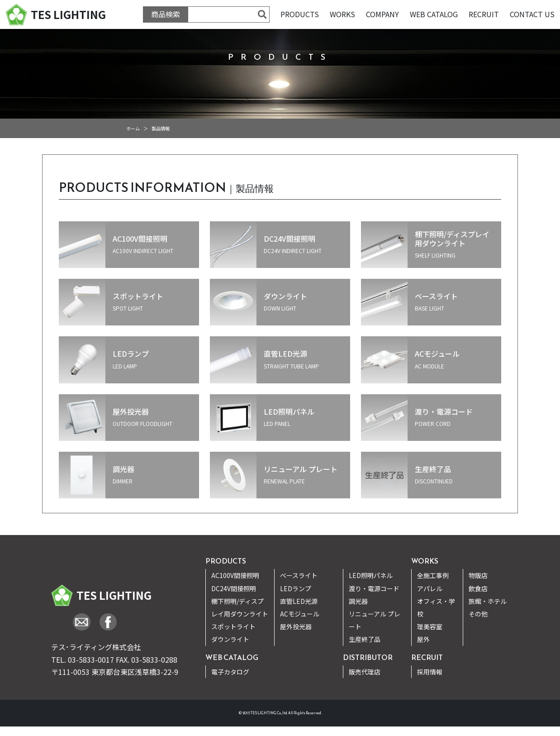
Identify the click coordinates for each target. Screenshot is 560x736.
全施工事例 (433, 575)
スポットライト (233, 626)
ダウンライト (230, 639)
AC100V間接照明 (235, 575)
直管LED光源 (299, 601)
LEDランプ (296, 588)
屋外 (423, 639)
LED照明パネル (371, 575)
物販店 (478, 575)
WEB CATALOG (434, 14)
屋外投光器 (296, 626)
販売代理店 (365, 672)
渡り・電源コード (374, 588)
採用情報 (430, 672)
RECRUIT (484, 14)
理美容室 (430, 626)
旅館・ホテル (488, 601)
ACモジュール (300, 614)
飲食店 (478, 588)
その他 (478, 614)
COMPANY (382, 14)
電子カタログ (230, 672)
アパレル (430, 588)
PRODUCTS (300, 14)
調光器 (358, 601)
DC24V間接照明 (234, 588)
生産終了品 (365, 639)
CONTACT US (532, 14)
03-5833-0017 (91, 660)
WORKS (342, 14)
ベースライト (299, 575)
